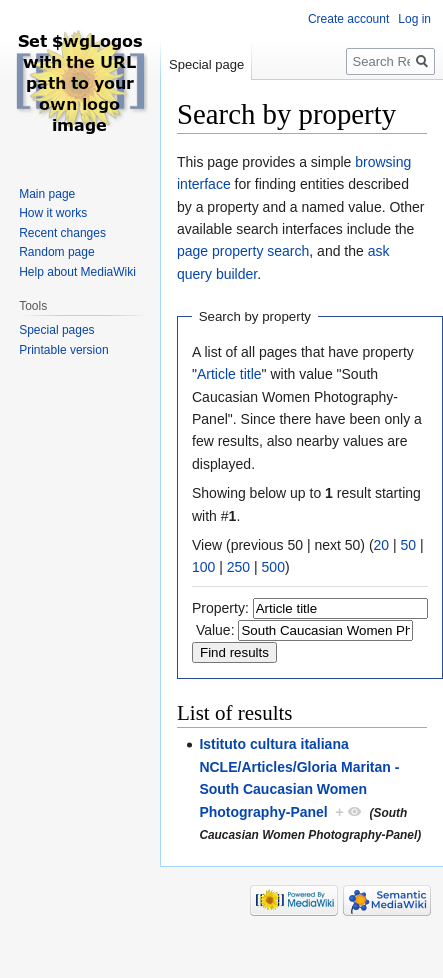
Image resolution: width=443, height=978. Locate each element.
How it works (53, 213)
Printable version (63, 350)
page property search (243, 251)
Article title (229, 374)
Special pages (56, 330)
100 (203, 567)
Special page (206, 64)
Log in (414, 19)
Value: (215, 630)
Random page (56, 252)
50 (409, 545)
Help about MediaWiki (77, 272)
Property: (220, 608)
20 (382, 545)
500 (273, 567)
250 (238, 567)
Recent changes (62, 233)
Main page (47, 194)
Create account (348, 19)
